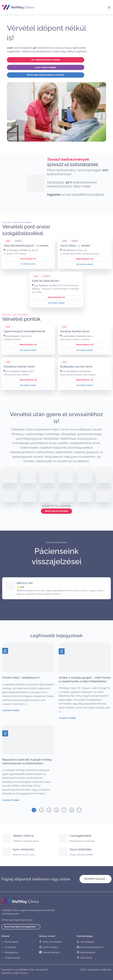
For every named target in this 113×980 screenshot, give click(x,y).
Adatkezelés (93, 970)
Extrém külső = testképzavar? (21, 677)
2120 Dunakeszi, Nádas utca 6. (19, 371)
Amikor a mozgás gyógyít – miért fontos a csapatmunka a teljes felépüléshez (85, 679)
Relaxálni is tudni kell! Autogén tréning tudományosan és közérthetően (27, 761)
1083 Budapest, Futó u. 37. (73, 250)
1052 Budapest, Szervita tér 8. (47, 285)
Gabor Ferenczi (21, 973)
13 (72, 810)
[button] (109, 7)
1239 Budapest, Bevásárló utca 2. (77, 336)
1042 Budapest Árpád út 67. (18, 336)
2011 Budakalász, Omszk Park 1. (76, 371)
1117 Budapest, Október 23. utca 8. (21, 250)
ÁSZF (83, 970)
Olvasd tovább (11, 710)
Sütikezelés (106, 970)
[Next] (79, 810)
